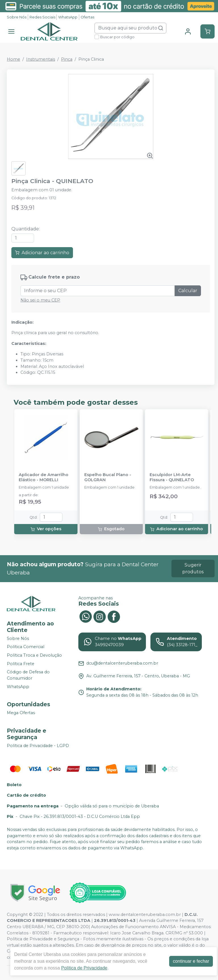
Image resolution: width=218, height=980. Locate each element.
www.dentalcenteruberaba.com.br (145, 915)
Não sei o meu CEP (40, 300)
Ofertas (87, 17)
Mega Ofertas (21, 713)
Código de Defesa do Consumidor (28, 675)
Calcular (188, 291)
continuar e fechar (191, 961)
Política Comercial (26, 647)
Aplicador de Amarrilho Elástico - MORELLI (44, 477)
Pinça (67, 59)
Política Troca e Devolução (34, 655)
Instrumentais (41, 59)
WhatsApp (68, 17)
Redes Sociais (42, 17)
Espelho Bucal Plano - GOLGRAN (108, 477)
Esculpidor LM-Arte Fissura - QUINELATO (172, 477)
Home (13, 59)
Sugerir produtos (193, 568)
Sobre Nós (17, 17)
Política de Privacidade (84, 968)
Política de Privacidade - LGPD (38, 746)
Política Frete (21, 664)
